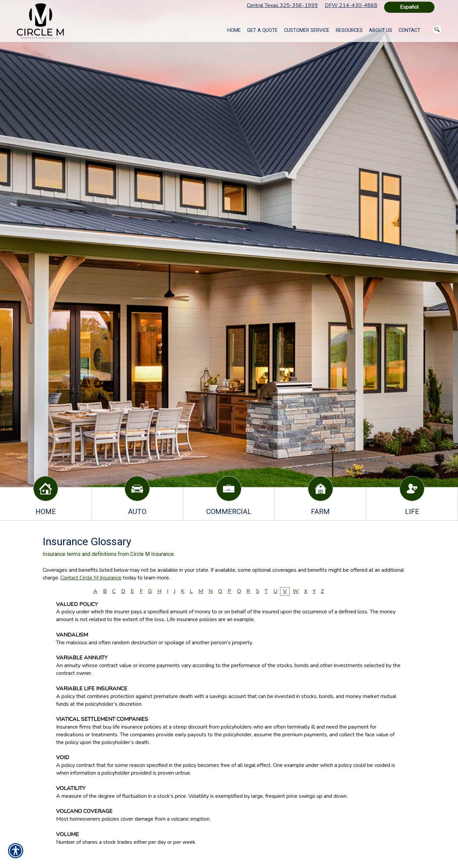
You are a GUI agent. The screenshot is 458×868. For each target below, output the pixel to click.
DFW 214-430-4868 (351, 5)
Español (409, 7)
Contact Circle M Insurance (91, 578)
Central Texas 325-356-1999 (282, 5)
